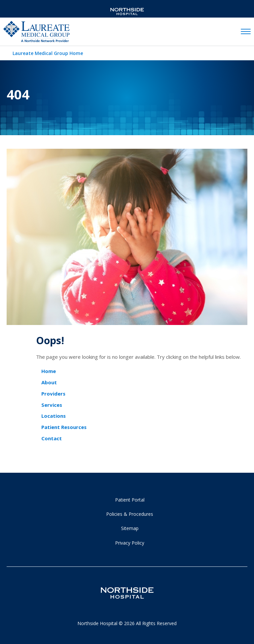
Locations (54, 416)
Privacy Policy (130, 543)
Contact (52, 438)
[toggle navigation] (246, 32)
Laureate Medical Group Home (48, 53)
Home (49, 371)
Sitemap (130, 528)
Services (52, 405)
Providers (53, 394)
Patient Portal (130, 500)
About (49, 382)
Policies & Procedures (130, 514)
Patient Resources (64, 427)
